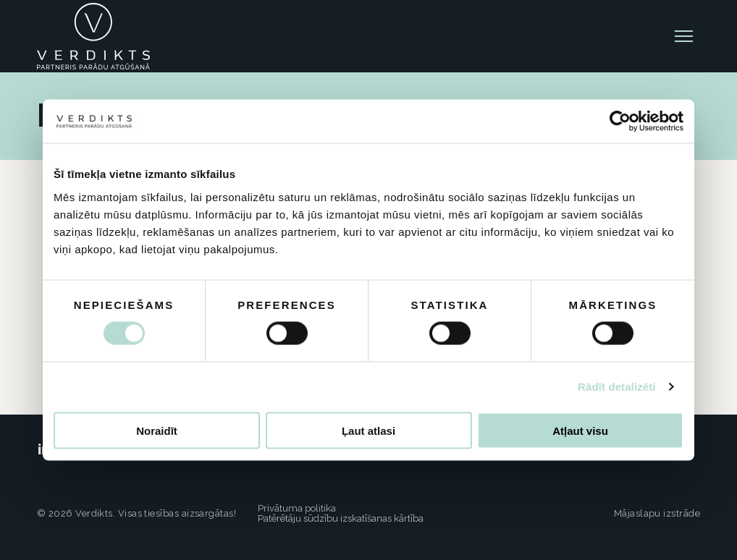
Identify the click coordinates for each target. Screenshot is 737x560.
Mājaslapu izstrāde (657, 513)
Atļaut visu (580, 430)
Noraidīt (157, 430)
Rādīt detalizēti (616, 387)
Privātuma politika (297, 508)
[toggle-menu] (684, 36)
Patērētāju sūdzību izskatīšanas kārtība (341, 518)
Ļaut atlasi (368, 430)
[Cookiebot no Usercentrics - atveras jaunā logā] (620, 122)
